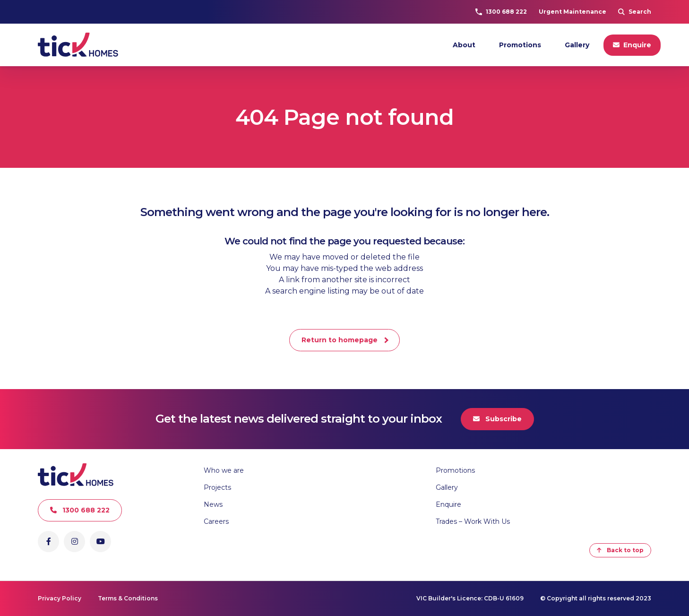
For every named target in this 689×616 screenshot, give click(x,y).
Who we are (224, 470)
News (213, 504)
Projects (217, 487)
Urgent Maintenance (573, 12)
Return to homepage (340, 340)
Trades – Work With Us (473, 521)
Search (635, 12)
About (464, 45)
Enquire (632, 45)
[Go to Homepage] (78, 45)
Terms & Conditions (128, 598)
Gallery (577, 45)
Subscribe (497, 419)
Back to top (620, 550)
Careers (216, 521)
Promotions (520, 45)
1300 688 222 (501, 12)
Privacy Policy (60, 598)
